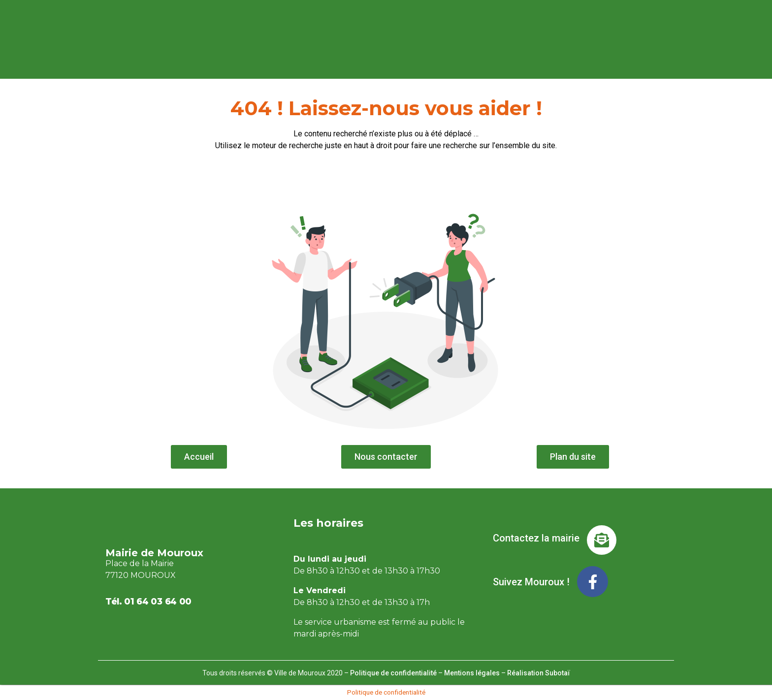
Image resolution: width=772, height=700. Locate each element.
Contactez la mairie (536, 538)
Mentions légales (472, 673)
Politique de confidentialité (393, 673)
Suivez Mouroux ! (531, 582)
